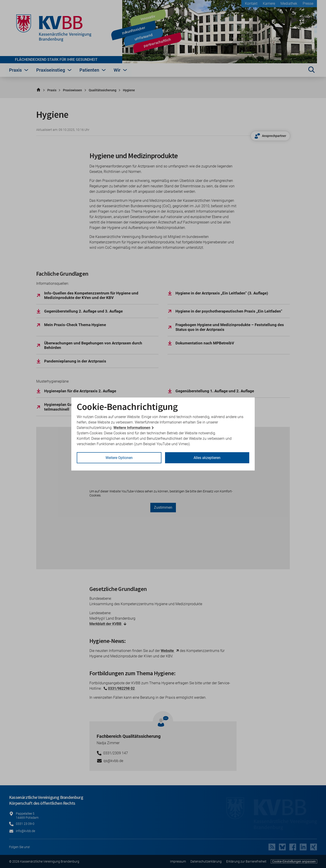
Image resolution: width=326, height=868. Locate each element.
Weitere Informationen (132, 428)
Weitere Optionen (119, 458)
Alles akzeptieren (207, 458)
